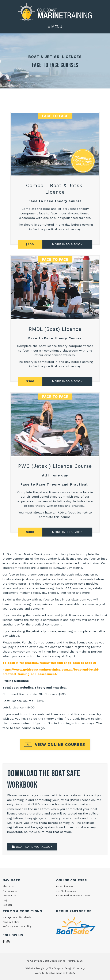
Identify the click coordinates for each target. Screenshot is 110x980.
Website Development (48, 973)
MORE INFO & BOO (66, 244)
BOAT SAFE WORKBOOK (32, 847)
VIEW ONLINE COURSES (60, 745)
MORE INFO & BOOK (67, 381)
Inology (71, 973)
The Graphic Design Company (67, 968)
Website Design (35, 968)
